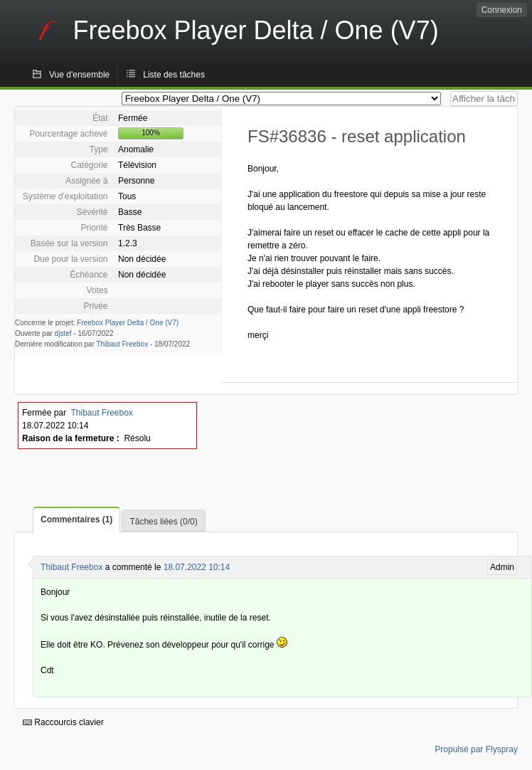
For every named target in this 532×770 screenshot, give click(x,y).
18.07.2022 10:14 (197, 567)
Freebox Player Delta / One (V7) (128, 323)
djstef (63, 333)
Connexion (502, 10)
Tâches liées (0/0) (163, 522)
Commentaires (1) (76, 520)
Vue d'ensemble (79, 75)
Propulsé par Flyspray (476, 749)
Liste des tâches (174, 75)
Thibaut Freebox (122, 344)
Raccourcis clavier (63, 722)
